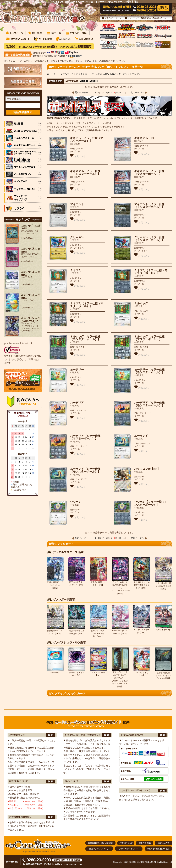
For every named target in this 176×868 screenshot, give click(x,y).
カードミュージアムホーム (60, 74)
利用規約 (147, 18)
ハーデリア (77, 403)
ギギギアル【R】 (145, 138)
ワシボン (76, 502)
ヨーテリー (77, 370)
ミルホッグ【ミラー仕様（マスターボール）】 (149, 338)
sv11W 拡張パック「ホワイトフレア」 (122, 74)
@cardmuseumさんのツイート (18, 343)
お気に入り (78, 156)
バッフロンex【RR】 (147, 469)
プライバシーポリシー (114, 18)
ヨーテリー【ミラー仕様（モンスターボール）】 (149, 371)
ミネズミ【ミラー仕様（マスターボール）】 (87, 305)
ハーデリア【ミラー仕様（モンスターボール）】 (149, 404)
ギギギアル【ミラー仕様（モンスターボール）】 (85, 173)
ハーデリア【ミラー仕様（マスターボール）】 (85, 437)
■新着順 (94, 81)
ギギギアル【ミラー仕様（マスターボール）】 (149, 173)
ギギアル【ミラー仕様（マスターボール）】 (87, 140)
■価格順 (84, 81)
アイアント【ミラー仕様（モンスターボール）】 (149, 206)
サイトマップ (133, 18)
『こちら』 (89, 766)
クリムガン (77, 237)
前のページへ (80, 92)
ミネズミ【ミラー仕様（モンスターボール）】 (151, 272)
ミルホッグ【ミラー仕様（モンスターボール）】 (85, 338)
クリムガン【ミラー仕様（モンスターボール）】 (149, 239)
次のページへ (139, 92)
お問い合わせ (161, 18)
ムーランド (141, 436)
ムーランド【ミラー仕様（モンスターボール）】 (85, 470)
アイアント (77, 204)
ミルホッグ (141, 303)
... (123, 92)
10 (120, 92)
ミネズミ (76, 270)
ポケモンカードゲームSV (89, 74)
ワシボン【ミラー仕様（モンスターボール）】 (151, 503)
